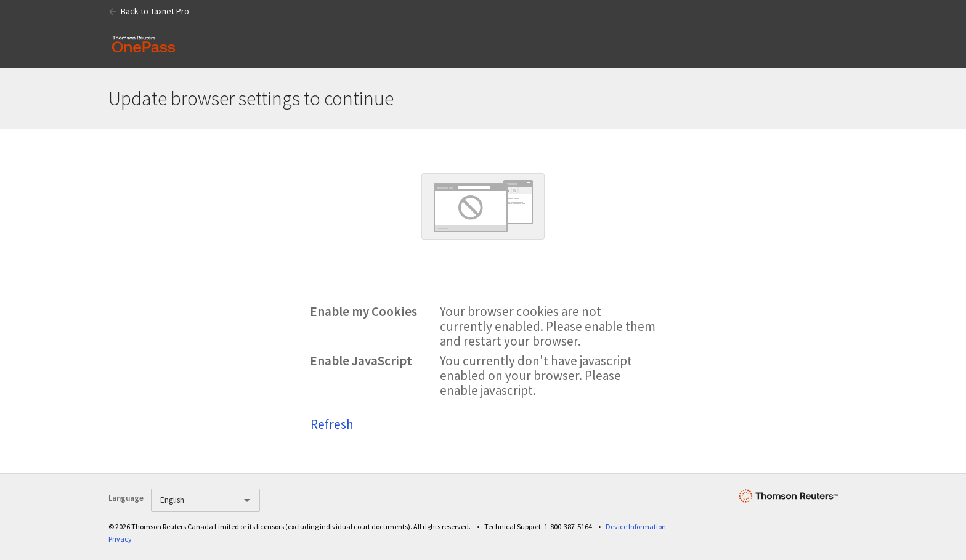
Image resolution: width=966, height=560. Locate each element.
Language (126, 498)
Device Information (636, 526)
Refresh (332, 424)
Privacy (120, 539)
